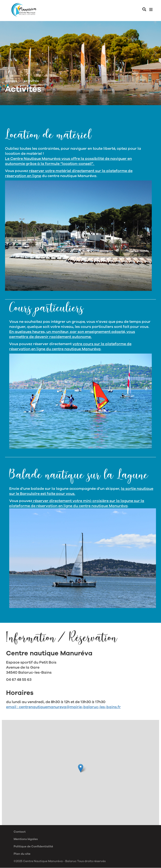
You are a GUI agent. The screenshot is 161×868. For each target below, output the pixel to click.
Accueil (11, 81)
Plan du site (22, 854)
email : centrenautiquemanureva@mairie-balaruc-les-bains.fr (63, 707)
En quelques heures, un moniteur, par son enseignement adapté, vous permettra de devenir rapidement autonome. (72, 334)
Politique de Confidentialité (33, 846)
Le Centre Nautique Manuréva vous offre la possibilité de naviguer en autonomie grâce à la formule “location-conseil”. (68, 161)
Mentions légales (26, 839)
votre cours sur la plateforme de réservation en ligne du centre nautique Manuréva (70, 346)
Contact (20, 832)
